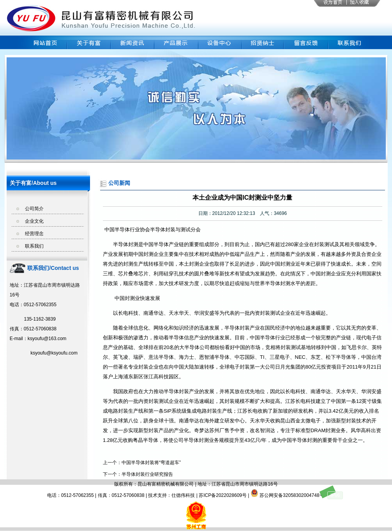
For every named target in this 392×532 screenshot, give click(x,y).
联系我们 (34, 246)
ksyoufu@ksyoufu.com (44, 353)
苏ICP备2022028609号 (223, 495)
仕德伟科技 (183, 495)
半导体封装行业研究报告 (147, 474)
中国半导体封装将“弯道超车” (151, 463)
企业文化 (34, 221)
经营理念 (34, 234)
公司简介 (34, 209)
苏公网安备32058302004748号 (287, 495)
